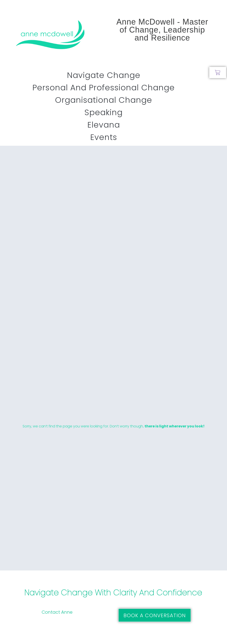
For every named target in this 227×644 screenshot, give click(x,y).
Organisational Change (104, 100)
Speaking (104, 112)
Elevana (104, 125)
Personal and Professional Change (104, 88)
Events (104, 137)
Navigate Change (104, 75)
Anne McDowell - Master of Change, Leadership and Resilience (162, 30)
